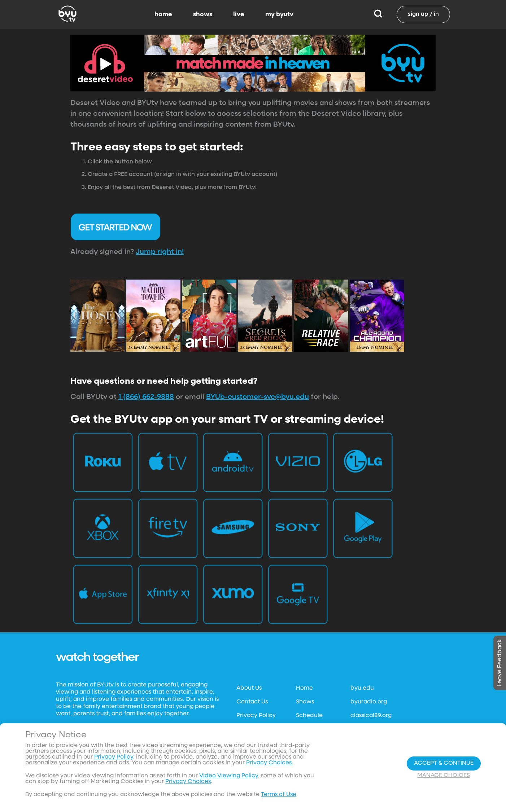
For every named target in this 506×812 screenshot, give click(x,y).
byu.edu (362, 688)
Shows (305, 702)
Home (304, 688)
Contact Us (252, 702)
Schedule (309, 716)
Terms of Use (279, 795)
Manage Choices (444, 776)
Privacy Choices (188, 782)
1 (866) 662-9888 (146, 397)
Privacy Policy (256, 716)
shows (203, 14)
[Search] (378, 14)
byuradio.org (369, 702)
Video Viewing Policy (229, 776)
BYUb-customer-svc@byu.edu (258, 397)
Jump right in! (160, 252)
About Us (249, 688)
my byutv (279, 14)
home (163, 14)
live (239, 14)
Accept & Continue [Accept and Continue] (444, 763)
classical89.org (371, 716)
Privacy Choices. (270, 763)
